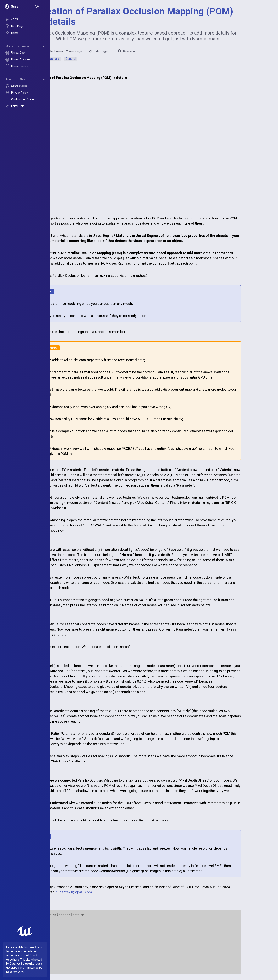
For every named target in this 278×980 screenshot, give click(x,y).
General (96, 59)
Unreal (10, 947)
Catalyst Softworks (22, 964)
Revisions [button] (152, 51)
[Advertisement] (164, 944)
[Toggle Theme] (37, 7)
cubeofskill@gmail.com (99, 892)
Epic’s (38, 947)
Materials (78, 59)
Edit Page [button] (123, 51)
